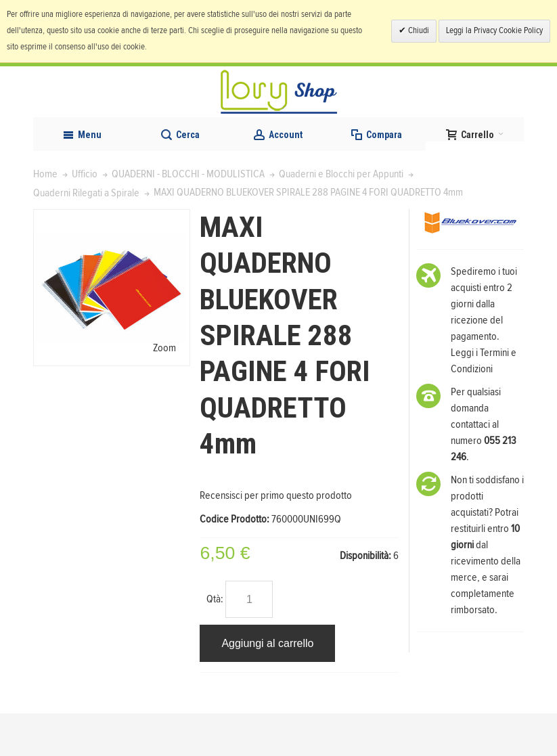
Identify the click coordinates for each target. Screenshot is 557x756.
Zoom (164, 391)
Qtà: (215, 642)
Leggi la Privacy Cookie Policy (494, 31)
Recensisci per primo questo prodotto (276, 537)
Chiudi (418, 31)
